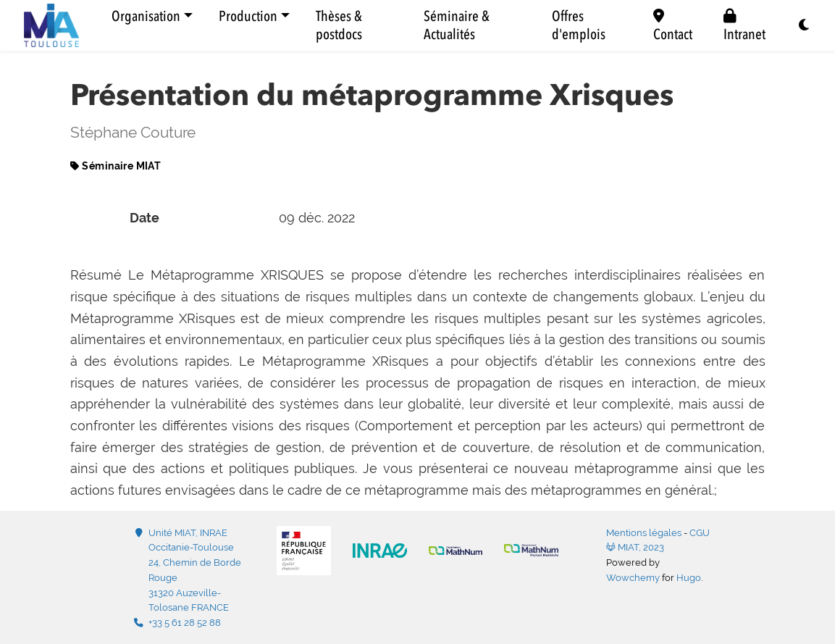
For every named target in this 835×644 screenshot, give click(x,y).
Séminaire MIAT (121, 166)
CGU (700, 533)
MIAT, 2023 (635, 547)
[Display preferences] (805, 26)
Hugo (689, 578)
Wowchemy (633, 578)
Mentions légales (644, 533)
